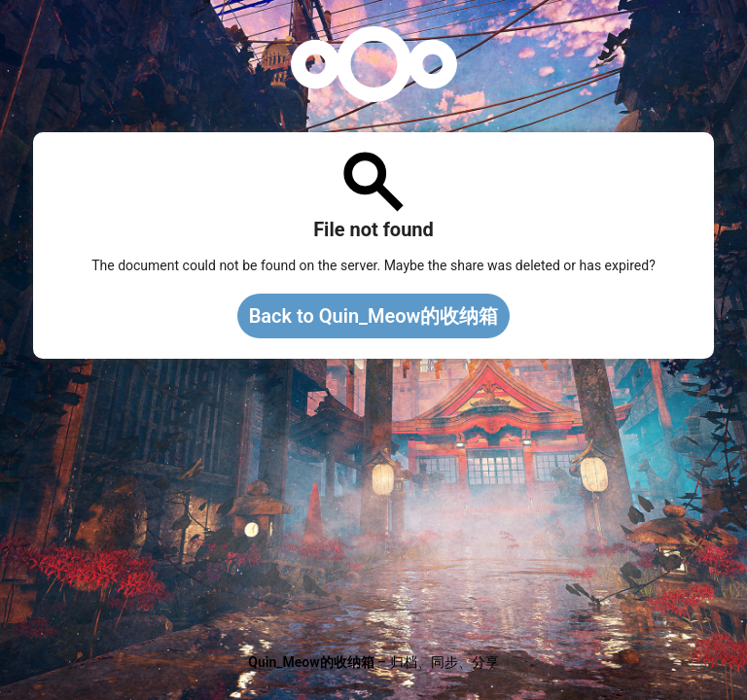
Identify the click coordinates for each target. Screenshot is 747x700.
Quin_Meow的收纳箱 (311, 662)
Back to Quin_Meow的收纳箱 (374, 316)
